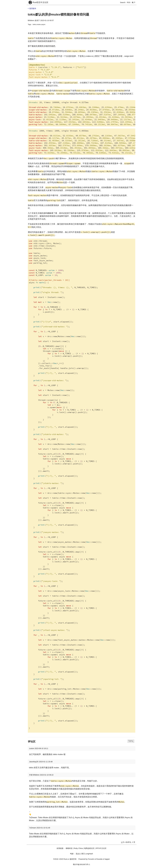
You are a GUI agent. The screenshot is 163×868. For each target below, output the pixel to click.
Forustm (91, 859)
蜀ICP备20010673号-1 (81, 864)
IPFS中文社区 (101, 848)
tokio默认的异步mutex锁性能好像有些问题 (59, 14)
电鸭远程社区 (89, 848)
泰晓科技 (69, 848)
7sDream (33, 828)
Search (123, 2)
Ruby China (78, 848)
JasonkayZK (34, 762)
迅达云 (78, 854)
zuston (32, 748)
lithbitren (31, 20)
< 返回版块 (32, 8)
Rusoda (99, 859)
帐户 (134, 2)
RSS (129, 2)
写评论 (131, 741)
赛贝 (83, 854)
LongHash (89, 854)
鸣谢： (73, 854)
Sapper (107, 859)
